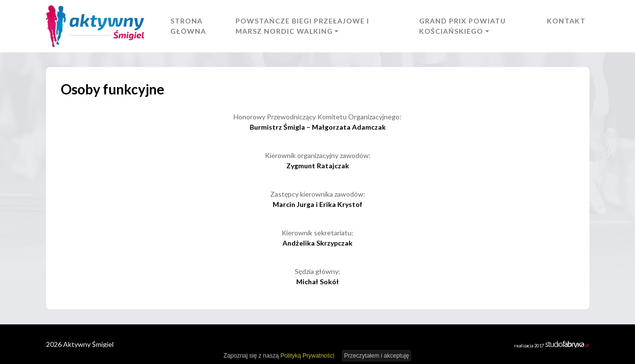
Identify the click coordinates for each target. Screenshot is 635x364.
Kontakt (566, 21)
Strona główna (188, 26)
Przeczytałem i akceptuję (377, 356)
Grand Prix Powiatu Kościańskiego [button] (462, 26)
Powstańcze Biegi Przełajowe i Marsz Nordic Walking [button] (302, 26)
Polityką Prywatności (307, 356)
